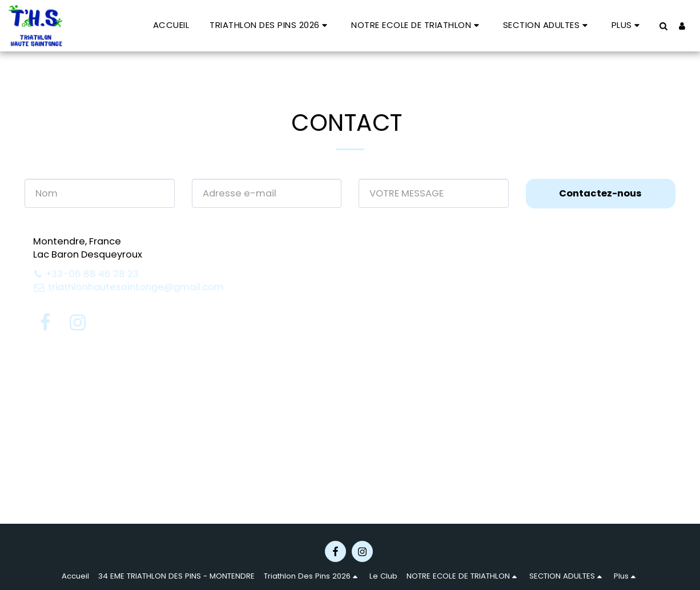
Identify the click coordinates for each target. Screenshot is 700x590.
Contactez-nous (600, 193)
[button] (270, 25)
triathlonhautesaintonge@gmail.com (128, 287)
